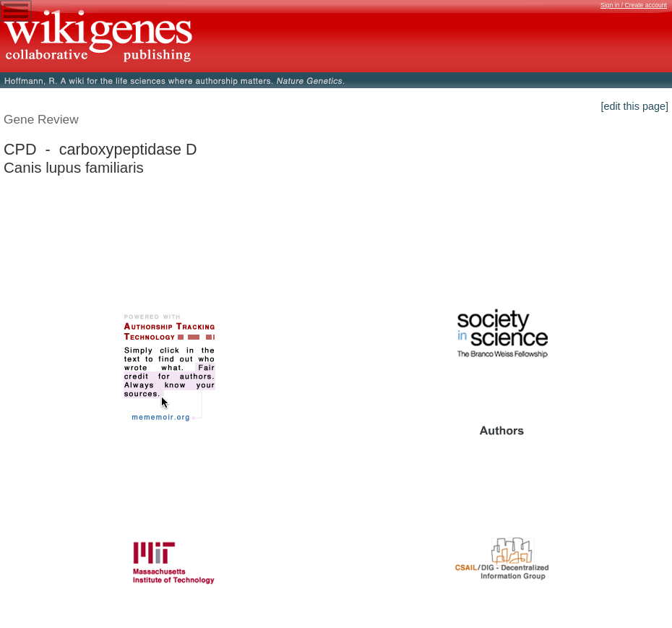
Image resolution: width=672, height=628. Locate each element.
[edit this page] (634, 106)
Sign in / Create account (634, 5)
